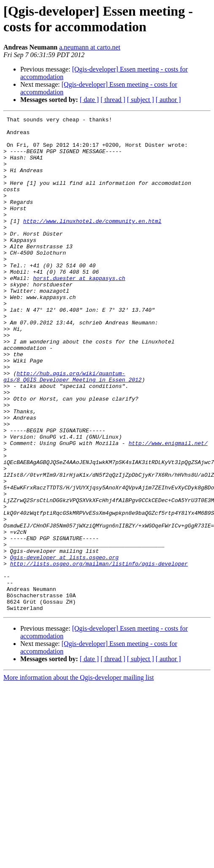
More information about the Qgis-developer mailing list (79, 776)
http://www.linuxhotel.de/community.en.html (92, 242)
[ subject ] (141, 100)
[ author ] (168, 100)
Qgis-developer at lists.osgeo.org (64, 646)
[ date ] (89, 100)
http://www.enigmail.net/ (168, 509)
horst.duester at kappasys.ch (79, 311)
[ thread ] (113, 100)
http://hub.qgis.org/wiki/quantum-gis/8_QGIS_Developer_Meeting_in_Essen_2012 (73, 429)
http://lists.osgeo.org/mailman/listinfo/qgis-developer (99, 654)
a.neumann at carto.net (90, 47)
